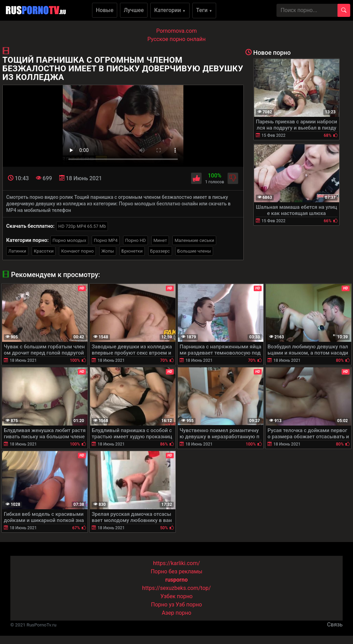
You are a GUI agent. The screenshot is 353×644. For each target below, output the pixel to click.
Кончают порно (77, 251)
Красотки (44, 251)
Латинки (17, 251)
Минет (160, 240)
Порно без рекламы (176, 571)
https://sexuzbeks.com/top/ (176, 588)
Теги (204, 10)
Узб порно (189, 605)
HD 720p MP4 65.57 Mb (82, 226)
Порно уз (163, 605)
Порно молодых (69, 240)
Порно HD (135, 240)
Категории (170, 10)
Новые (105, 10)
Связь (335, 625)
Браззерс (160, 251)
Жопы (108, 251)
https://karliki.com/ (176, 563)
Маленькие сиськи (194, 240)
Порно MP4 (106, 240)
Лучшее (134, 10)
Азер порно (176, 613)
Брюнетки (132, 251)
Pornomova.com (176, 31)
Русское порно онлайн (177, 39)
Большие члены (194, 251)
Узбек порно (176, 596)
